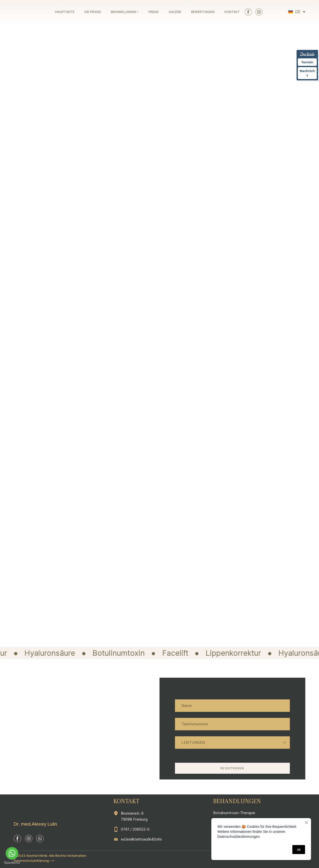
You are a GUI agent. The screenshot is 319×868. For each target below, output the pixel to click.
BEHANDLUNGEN (123, 12)
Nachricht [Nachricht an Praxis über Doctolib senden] (307, 73)
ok (299, 850)
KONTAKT (232, 12)
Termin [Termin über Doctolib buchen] (307, 62)
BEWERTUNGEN (203, 12)
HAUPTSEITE (65, 12)
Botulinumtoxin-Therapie (234, 813)
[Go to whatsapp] (12, 853)
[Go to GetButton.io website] (12, 863)
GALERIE (175, 12)
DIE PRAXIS (93, 12)
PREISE (154, 12)
